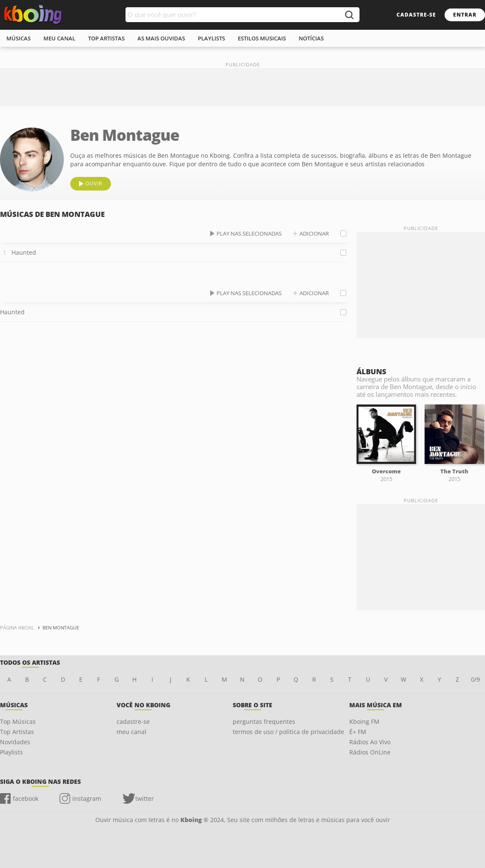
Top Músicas (18, 721)
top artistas (106, 38)
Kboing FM (364, 721)
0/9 (475, 679)
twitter (145, 798)
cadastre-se (416, 15)
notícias (311, 38)
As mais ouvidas (161, 38)
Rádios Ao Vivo (370, 742)
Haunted (24, 252)
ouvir (94, 184)
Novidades (15, 742)
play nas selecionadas (249, 233)
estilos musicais (262, 38)
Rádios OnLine (370, 752)
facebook (26, 798)
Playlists (11, 752)
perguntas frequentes (264, 721)
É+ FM (358, 732)
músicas (19, 38)
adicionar (314, 233)
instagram (87, 798)
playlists (211, 38)
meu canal (59, 38)
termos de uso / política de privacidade (288, 732)
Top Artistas (17, 732)
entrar (465, 15)
